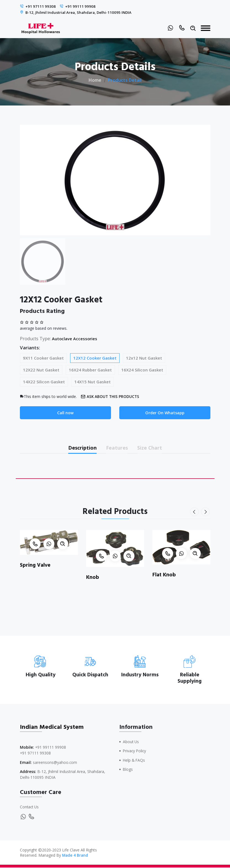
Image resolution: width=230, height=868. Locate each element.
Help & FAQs (134, 761)
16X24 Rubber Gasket (90, 370)
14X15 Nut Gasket (92, 381)
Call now (65, 413)
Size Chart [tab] (154, 448)
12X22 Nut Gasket (41, 370)
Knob (93, 578)
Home (95, 80)
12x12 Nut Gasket (144, 358)
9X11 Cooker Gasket (43, 358)
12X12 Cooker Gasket (95, 358)
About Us (131, 742)
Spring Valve (36, 566)
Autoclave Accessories (76, 338)
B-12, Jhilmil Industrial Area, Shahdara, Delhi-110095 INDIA (80, 12)
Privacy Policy (135, 752)
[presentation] (195, 513)
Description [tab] (79, 448)
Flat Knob (165, 576)
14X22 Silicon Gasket (44, 381)
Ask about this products (112, 396)
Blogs (128, 770)
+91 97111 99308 (41, 6)
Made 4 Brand (76, 856)
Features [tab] (117, 448)
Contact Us (30, 808)
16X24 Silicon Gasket (142, 370)
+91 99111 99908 (81, 6)
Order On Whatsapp (165, 413)
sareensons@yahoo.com (55, 763)
